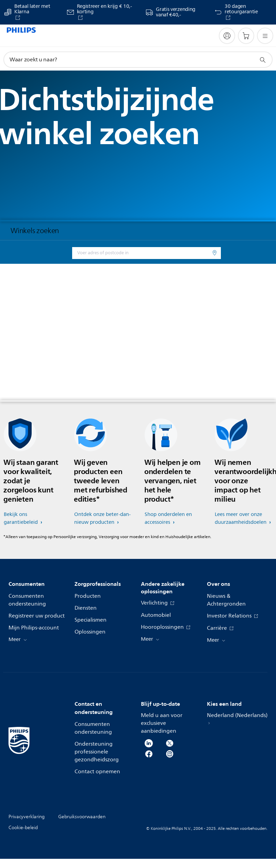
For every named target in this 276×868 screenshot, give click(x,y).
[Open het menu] (265, 36)
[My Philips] (227, 36)
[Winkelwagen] (246, 36)
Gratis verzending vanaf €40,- (176, 12)
